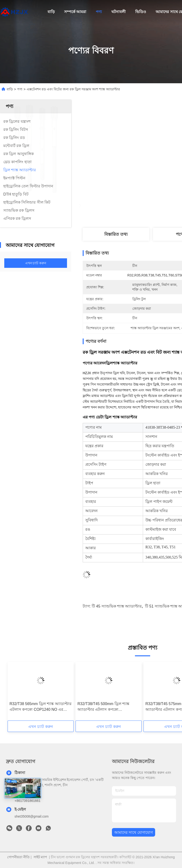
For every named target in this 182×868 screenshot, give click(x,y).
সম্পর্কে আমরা (75, 12)
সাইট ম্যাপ (40, 857)
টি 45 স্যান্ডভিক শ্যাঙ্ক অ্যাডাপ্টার (117, 606)
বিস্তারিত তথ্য (116, 234)
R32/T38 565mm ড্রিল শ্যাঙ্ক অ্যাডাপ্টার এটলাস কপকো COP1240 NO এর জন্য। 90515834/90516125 (41, 707)
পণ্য (99, 12)
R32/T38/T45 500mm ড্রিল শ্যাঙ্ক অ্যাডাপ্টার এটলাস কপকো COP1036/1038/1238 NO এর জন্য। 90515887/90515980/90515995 (106, 707)
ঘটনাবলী (119, 12)
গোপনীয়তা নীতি (18, 857)
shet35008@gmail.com (31, 816)
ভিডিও (141, 12)
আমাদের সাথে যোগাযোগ (134, 832)
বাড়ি (51, 12)
